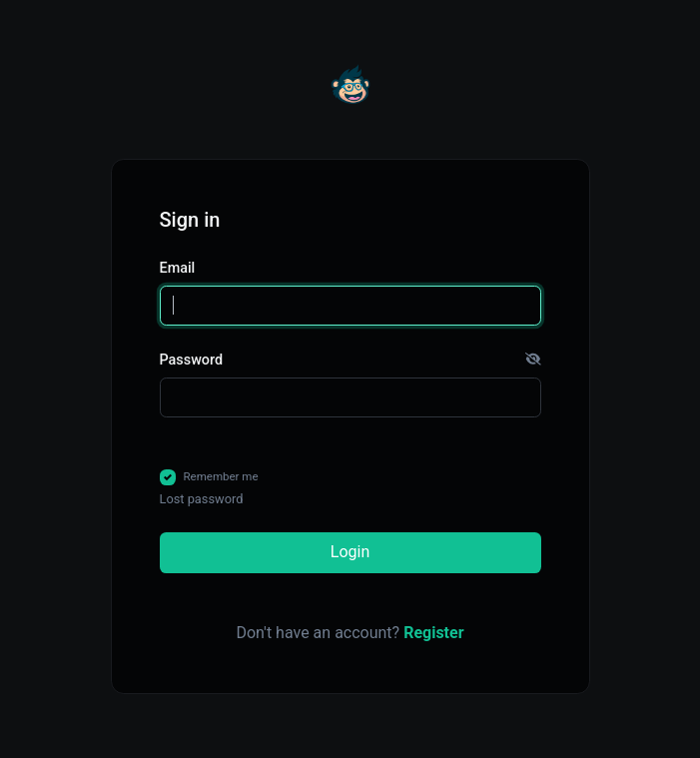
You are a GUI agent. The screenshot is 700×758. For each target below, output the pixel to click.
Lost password (202, 499)
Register (433, 633)
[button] (533, 361)
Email (178, 268)
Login (350, 552)
